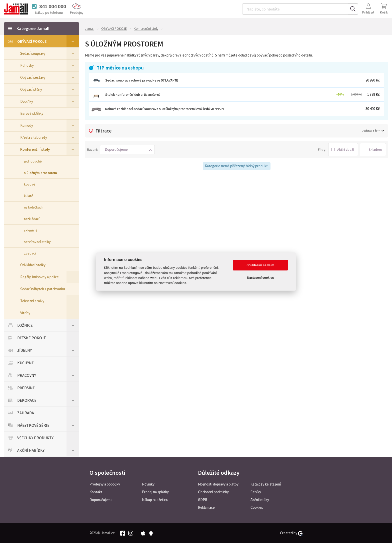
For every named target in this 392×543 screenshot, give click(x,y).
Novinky (148, 484)
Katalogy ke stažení (266, 484)
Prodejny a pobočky (105, 484)
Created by (291, 533)
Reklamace (206, 507)
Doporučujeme (101, 500)
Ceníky (256, 492)
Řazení (92, 149)
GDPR (203, 500)
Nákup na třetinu (155, 500)
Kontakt (96, 492)
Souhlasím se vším (260, 265)
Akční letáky (260, 500)
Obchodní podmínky (213, 492)
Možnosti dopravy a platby (218, 484)
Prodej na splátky (155, 492)
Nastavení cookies (260, 278)
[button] (127, 150)
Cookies (257, 507)
